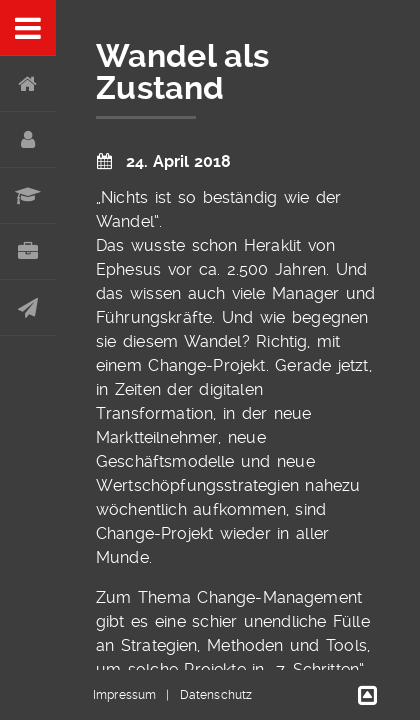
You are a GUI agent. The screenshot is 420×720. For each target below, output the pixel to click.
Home (28, 84)
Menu (28, 28)
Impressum (124, 695)
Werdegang (28, 196)
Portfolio (28, 252)
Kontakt (28, 308)
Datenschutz (216, 695)
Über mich (28, 140)
